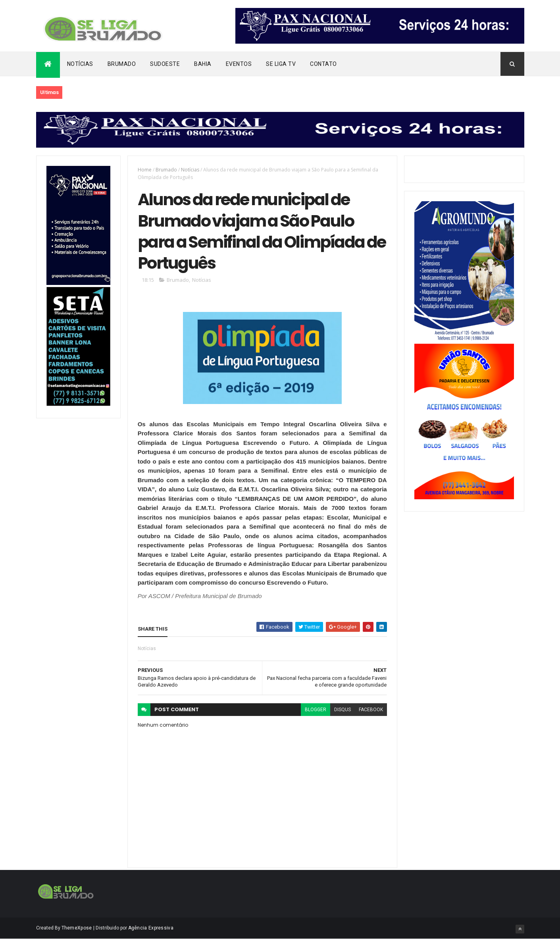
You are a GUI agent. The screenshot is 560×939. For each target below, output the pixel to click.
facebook (371, 710)
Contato (323, 64)
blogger (316, 710)
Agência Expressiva (151, 928)
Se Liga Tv (281, 64)
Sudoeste (165, 64)
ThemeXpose (77, 928)
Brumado (122, 64)
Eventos (239, 64)
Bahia (203, 64)
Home (145, 170)
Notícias (80, 64)
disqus (343, 710)
